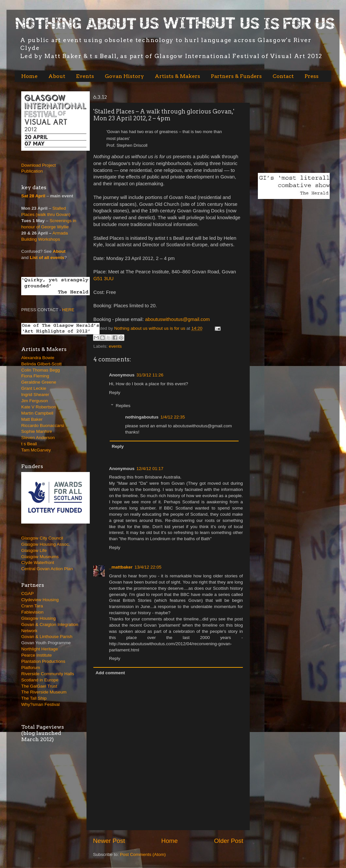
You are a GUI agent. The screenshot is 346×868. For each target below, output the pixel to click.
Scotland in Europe (40, 680)
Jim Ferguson (35, 401)
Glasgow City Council (42, 538)
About (57, 76)
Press (312, 76)
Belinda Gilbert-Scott (41, 364)
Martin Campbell (37, 413)
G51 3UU (103, 279)
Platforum (31, 668)
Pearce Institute (37, 655)
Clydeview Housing (40, 600)
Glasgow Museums (40, 557)
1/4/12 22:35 (173, 417)
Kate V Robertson (39, 407)
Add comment (110, 673)
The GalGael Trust (39, 686)
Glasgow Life (34, 550)
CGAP (27, 594)
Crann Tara (32, 606)
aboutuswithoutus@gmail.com (177, 319)
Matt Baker (32, 419)
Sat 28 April (33, 196)
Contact (283, 76)
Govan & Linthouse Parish (47, 637)
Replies (123, 406)
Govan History (124, 76)
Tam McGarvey (36, 450)
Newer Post (109, 841)
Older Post (229, 841)
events (115, 346)
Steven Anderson (38, 438)
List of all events (47, 258)
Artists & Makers (177, 76)
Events (85, 76)
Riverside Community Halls (48, 674)
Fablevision (32, 612)
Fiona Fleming (35, 376)
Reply (115, 393)
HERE (69, 310)
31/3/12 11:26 (150, 375)
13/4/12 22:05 (148, 567)
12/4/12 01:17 (150, 469)
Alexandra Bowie (38, 358)
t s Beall (29, 444)
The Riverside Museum (44, 692)
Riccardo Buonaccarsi (43, 426)
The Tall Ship (34, 698)
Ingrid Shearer (35, 395)
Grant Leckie (34, 388)
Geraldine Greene (39, 382)
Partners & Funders (236, 76)
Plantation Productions (43, 661)
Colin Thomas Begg (40, 370)
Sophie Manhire (37, 431)
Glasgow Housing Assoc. (46, 544)
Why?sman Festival (40, 704)
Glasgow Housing (39, 618)
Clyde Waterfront (38, 563)
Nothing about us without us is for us (150, 328)
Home (29, 76)
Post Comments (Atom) (143, 854)
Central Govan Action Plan (47, 569)
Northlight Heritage (40, 649)
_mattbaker (121, 567)
